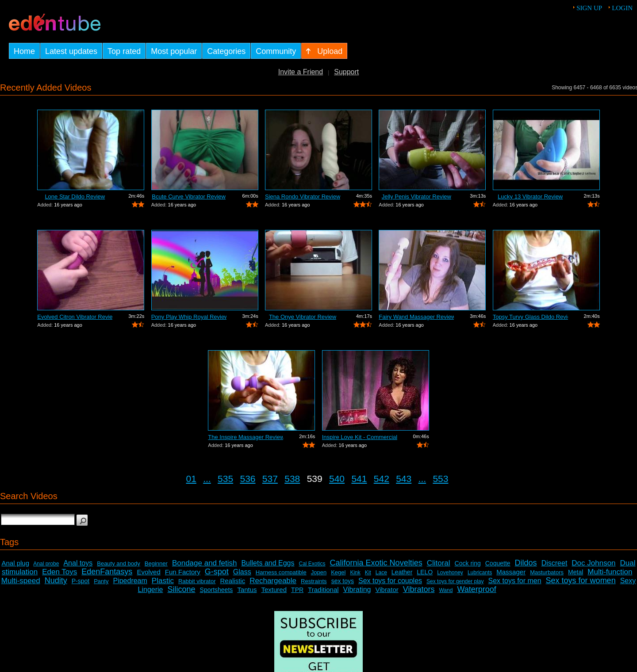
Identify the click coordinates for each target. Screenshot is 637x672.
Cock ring (468, 563)
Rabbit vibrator (197, 581)
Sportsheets (217, 590)
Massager (511, 572)
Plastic (163, 581)
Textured (274, 590)
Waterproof (476, 589)
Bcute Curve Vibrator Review (189, 197)
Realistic (233, 581)
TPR (297, 590)
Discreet (554, 563)
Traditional (323, 590)
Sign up (589, 8)
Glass (242, 572)
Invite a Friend (301, 72)
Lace (381, 573)
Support (346, 72)
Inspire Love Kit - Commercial (360, 437)
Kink (355, 573)
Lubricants (480, 573)
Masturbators (547, 572)
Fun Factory (183, 572)
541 (359, 479)
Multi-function (610, 572)
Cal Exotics (312, 564)
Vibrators (419, 589)
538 (292, 479)
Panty (101, 581)
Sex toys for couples (390, 581)
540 (337, 479)
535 (225, 479)
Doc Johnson (593, 563)
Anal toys (78, 563)
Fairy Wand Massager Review (416, 317)
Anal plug (15, 563)
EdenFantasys (107, 572)
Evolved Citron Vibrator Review (75, 317)
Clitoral (439, 563)
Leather (402, 572)
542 (382, 479)
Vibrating (357, 590)
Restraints (314, 581)
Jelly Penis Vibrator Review (416, 197)
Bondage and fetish (205, 563)
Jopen (319, 572)
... (207, 479)
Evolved (148, 572)
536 (248, 479)
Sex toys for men (515, 581)
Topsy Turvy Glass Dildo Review (530, 317)
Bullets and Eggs (268, 563)
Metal (576, 572)
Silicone (182, 589)
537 (270, 479)
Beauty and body (119, 563)
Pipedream (130, 581)
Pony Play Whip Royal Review (189, 317)
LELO (425, 572)
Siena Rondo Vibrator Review (303, 197)
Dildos (526, 563)
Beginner (156, 563)
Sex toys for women (581, 580)
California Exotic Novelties (376, 563)
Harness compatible (281, 572)
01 (191, 479)
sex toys (343, 581)
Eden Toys (59, 572)
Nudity (56, 580)
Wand (446, 590)
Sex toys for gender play (455, 581)
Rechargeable (273, 581)
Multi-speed (21, 581)
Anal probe (46, 564)
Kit (368, 573)
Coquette (498, 563)
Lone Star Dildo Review (75, 197)
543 (404, 479)
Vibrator (387, 590)
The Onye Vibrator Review (303, 317)
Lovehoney (450, 573)
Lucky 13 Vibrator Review (530, 197)
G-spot (217, 572)
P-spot (81, 581)
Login (622, 8)
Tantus (247, 590)
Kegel (338, 572)
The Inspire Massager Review (246, 437)
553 (440, 479)
